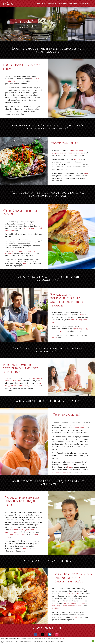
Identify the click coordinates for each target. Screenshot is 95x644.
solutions (26, 267)
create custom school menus (70, 596)
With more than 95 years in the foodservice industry (19, 534)
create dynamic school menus (16, 537)
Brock (86, 176)
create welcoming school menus (70, 323)
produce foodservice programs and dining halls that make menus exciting (70, 607)
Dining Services (51, 4)
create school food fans (61, 475)
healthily (77, 162)
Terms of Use (61, 639)
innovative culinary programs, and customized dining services (68, 154)
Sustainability (63, 4)
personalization (78, 431)
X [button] (93, 641)
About (43, 4)
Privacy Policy (54, 640)
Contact (88, 4)
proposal (73, 620)
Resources (72, 4)
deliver (55, 340)
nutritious (56, 611)
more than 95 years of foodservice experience (20, 255)
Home (38, 4)
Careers (81, 4)
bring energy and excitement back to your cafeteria (23, 385)
